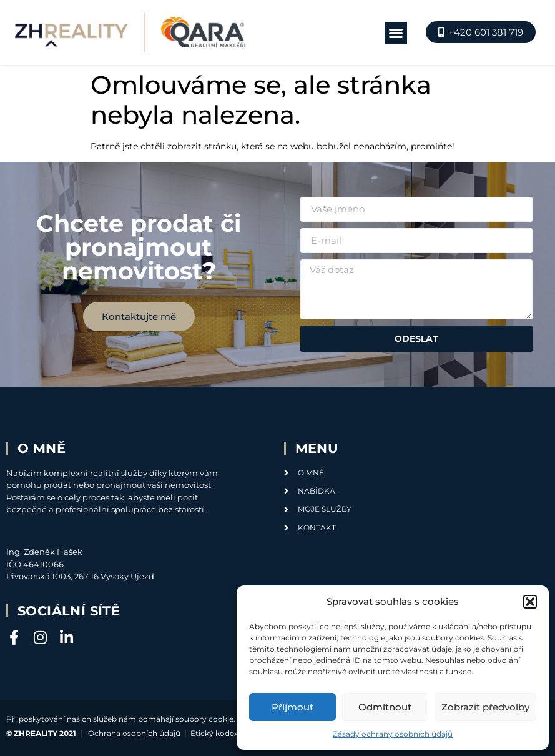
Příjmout (292, 707)
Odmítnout (385, 707)
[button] (530, 602)
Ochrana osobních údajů (134, 733)
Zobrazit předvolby (485, 707)
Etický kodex (214, 733)
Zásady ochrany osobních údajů (393, 734)
